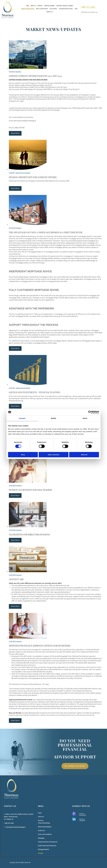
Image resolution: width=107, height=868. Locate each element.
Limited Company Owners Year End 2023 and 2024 (35, 76)
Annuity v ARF (16, 579)
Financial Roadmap (49, 6)
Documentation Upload (66, 9)
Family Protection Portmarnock (48, 842)
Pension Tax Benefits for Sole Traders (30, 490)
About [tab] (85, 418)
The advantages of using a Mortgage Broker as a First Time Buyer (46, 232)
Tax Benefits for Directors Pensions (29, 534)
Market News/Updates (28, 9)
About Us (33, 6)
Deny (23, 455)
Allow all (84, 455)
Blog (76, 9)
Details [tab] (53, 418)
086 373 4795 (88, 7)
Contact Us (49, 12)
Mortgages (41, 838)
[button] (75, 766)
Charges (41, 853)
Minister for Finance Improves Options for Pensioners (40, 646)
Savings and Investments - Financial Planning (35, 392)
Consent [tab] (22, 418)
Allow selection (53, 455)
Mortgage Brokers (44, 849)
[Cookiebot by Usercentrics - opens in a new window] (90, 412)
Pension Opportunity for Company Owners (33, 177)
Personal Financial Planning (65, 6)
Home (28, 6)
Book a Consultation (42, 9)
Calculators (53, 9)
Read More (15, 133)
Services (40, 6)
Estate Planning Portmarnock (47, 846)
